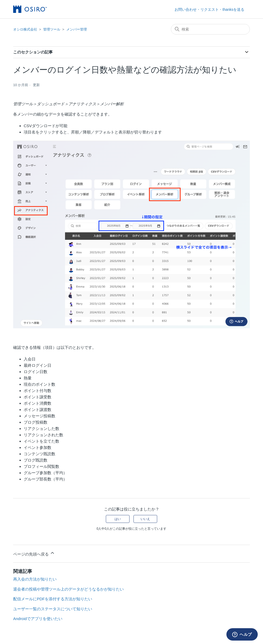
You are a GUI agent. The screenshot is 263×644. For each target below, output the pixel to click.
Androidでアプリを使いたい (38, 619)
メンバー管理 (77, 29)
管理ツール (52, 29)
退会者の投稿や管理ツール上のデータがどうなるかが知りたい (68, 589)
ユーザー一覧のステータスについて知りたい (53, 609)
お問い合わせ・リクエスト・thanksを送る (209, 9)
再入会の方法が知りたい (35, 579)
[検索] (210, 29)
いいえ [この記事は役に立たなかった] (145, 519)
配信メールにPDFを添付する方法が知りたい (53, 599)
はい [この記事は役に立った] (118, 519)
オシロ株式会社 (25, 29)
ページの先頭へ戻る (34, 553)
